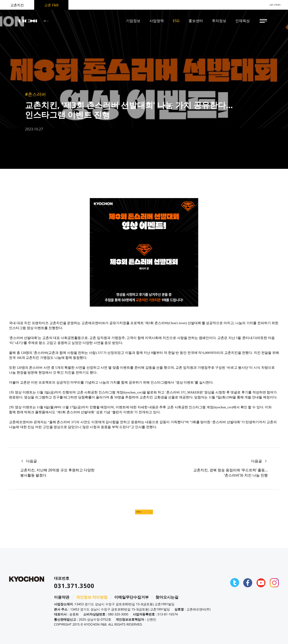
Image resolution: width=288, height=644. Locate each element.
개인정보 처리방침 (92, 601)
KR (66, 21)
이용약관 (62, 601)
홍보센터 (196, 21)
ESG (176, 21)
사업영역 (157, 21)
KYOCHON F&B (36, 21)
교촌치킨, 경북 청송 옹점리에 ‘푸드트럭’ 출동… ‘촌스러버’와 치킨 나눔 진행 (231, 473)
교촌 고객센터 (270, 5)
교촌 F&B (51, 5)
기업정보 (133, 21)
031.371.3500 (74, 590)
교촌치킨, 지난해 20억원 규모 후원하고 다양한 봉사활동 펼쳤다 (57, 473)
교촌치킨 (17, 5)
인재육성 (243, 21)
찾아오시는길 (167, 601)
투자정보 (219, 21)
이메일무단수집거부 (132, 601)
